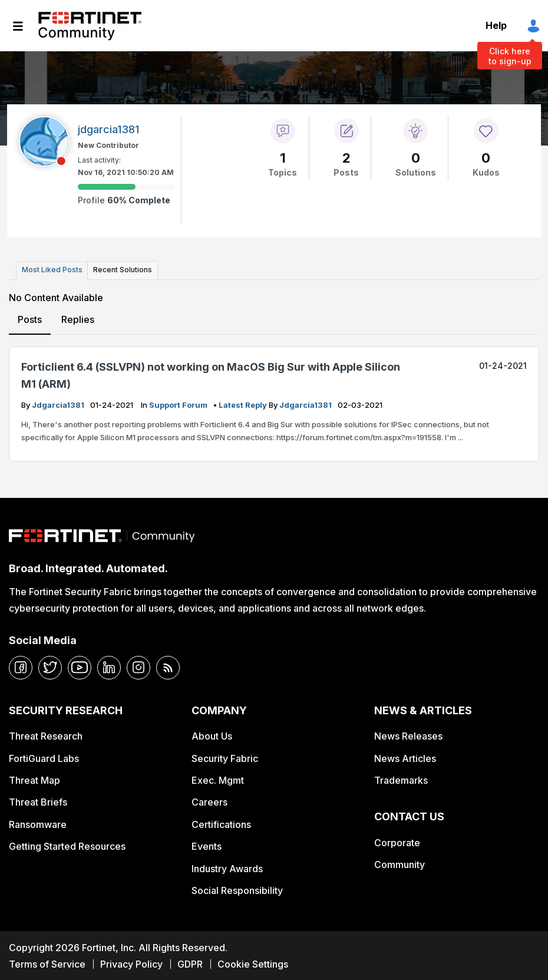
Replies (77, 318)
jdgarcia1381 (59, 404)
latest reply (244, 404)
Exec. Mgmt (218, 779)
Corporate (397, 842)
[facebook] (21, 666)
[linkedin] (109, 666)
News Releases (408, 735)
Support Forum (179, 404)
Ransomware (38, 823)
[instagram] (138, 666)
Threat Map (34, 779)
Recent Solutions (120, 270)
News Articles (405, 757)
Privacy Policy (131, 962)
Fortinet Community (90, 26)
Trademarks (401, 779)
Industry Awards (227, 867)
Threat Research (46, 735)
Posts (30, 318)
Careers (209, 801)
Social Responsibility (237, 889)
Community (400, 863)
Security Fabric (225, 757)
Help (496, 25)
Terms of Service (47, 962)
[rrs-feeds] (168, 666)
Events (207, 845)
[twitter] (50, 666)
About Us (212, 735)
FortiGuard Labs (44, 757)
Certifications (221, 823)
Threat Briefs (38, 801)
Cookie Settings (253, 962)
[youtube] (80, 666)
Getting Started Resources (67, 845)
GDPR (190, 962)
